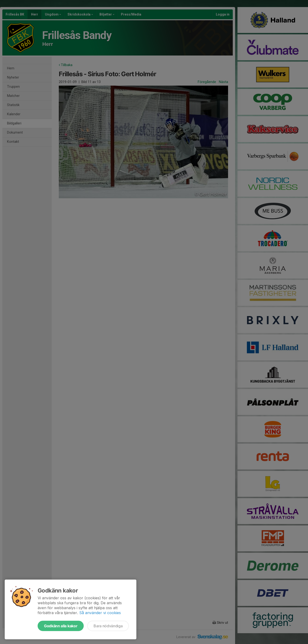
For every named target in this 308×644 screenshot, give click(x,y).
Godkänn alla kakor (61, 626)
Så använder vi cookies (100, 613)
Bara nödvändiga (108, 626)
